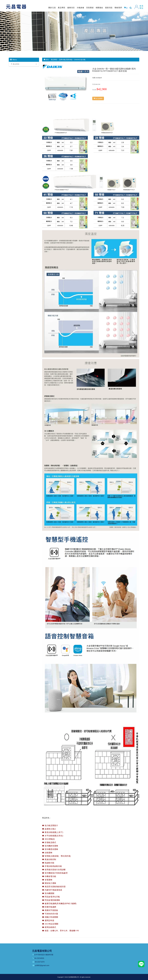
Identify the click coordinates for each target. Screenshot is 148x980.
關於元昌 (52, 8)
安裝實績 (90, 8)
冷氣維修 (80, 8)
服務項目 (71, 8)
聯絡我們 (118, 8)
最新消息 (109, 8)
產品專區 (62, 8)
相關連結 (99, 8)
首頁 (46, 60)
